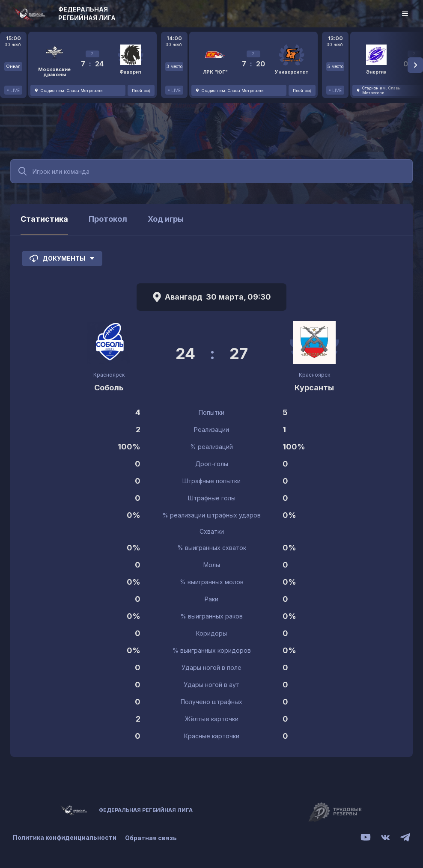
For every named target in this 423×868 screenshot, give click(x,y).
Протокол (108, 219)
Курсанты (314, 388)
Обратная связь (151, 838)
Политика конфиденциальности (65, 838)
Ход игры (166, 219)
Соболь (109, 388)
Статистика (44, 219)
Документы (62, 259)
